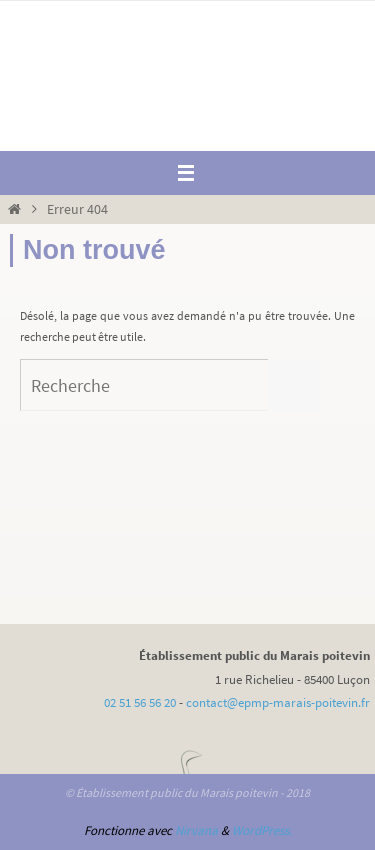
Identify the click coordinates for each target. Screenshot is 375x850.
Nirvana (196, 830)
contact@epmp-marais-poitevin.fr (278, 702)
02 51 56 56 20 (140, 702)
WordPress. (262, 830)
